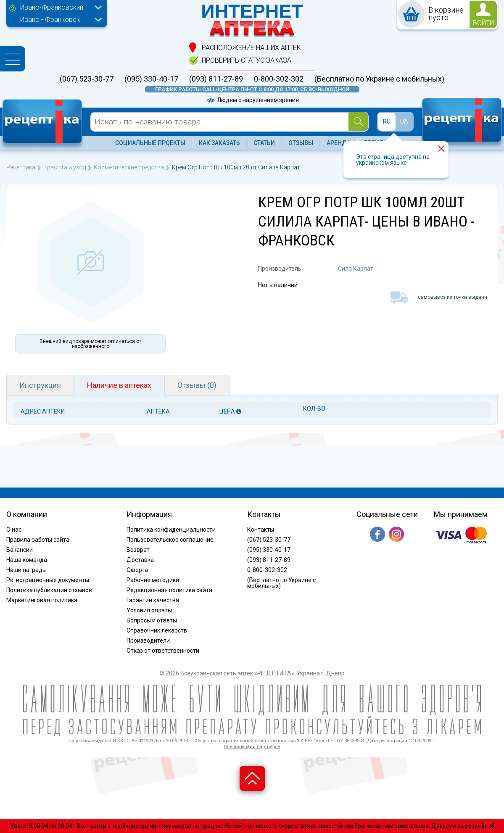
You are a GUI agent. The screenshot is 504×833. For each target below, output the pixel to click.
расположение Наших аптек (251, 48)
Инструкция (40, 385)
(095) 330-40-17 (151, 79)
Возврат (138, 550)
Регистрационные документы (48, 580)
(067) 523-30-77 (87, 79)
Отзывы (301, 143)
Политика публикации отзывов (49, 590)
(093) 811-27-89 (216, 79)
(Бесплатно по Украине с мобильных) (379, 79)
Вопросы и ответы (152, 620)
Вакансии (20, 550)
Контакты (261, 530)
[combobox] (59, 8)
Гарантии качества (153, 600)
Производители (148, 641)
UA (404, 121)
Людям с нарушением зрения (252, 100)
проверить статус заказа (247, 60)
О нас (14, 530)
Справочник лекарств (157, 630)
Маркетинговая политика (42, 600)
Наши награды (26, 570)
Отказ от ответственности (163, 651)
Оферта (137, 570)
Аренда (339, 143)
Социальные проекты (150, 143)
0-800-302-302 (279, 79)
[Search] (358, 122)
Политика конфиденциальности (171, 530)
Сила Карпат (356, 269)
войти (483, 23)
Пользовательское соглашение (170, 540)
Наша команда (27, 560)
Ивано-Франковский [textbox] (52, 7)
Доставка (140, 560)
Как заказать (219, 143)
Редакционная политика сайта (169, 590)
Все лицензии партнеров (252, 747)
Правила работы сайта (38, 540)
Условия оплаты (149, 610)
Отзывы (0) (197, 385)
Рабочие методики (153, 580)
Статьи (264, 143)
